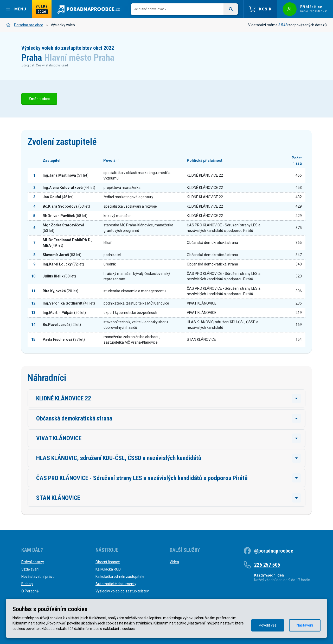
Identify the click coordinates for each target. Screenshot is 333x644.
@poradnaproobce (274, 551)
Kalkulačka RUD (108, 569)
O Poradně (30, 591)
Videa (174, 562)
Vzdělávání (30, 569)
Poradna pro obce (25, 25)
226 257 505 (267, 565)
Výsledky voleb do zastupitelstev (122, 591)
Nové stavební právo (38, 577)
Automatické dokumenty (116, 584)
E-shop (27, 584)
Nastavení (305, 625)
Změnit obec (39, 99)
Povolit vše (268, 625)
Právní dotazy (33, 562)
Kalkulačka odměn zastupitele (120, 577)
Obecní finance (108, 562)
